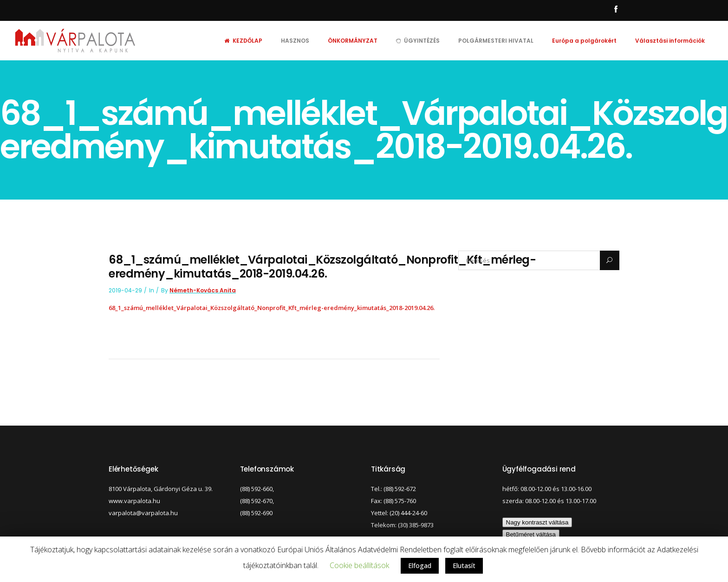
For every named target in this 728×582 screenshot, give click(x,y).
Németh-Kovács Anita (203, 290)
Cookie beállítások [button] (359, 565)
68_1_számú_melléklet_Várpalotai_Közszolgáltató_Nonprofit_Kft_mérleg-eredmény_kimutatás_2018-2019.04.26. (272, 308)
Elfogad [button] (420, 566)
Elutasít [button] (464, 566)
